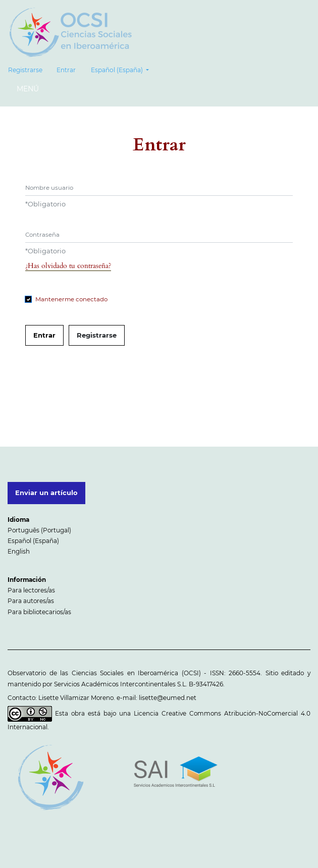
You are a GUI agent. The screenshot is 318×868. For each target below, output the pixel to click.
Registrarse (25, 70)
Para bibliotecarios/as (39, 612)
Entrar (66, 70)
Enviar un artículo (46, 493)
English (19, 551)
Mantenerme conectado (71, 299)
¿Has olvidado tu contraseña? (68, 266)
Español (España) (123, 69)
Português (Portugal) (39, 530)
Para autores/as (31, 601)
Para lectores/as (31, 590)
